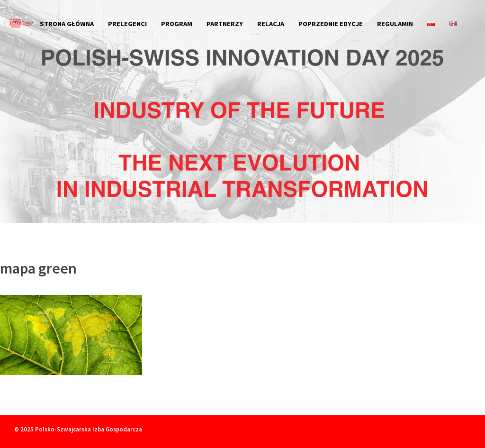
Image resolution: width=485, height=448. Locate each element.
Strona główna (67, 24)
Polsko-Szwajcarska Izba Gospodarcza (89, 429)
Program (177, 24)
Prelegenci (127, 24)
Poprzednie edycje (331, 24)
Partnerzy (225, 24)
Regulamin (395, 24)
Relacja (271, 24)
